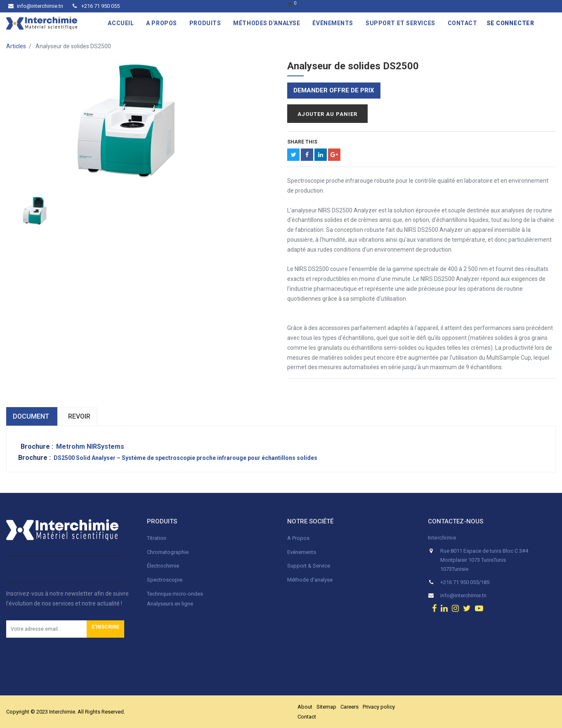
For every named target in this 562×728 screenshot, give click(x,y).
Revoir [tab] (79, 416)
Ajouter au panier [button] (327, 114)
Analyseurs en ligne (170, 604)
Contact (307, 717)
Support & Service (309, 566)
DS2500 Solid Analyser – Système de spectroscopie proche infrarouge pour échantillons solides (185, 458)
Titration (157, 538)
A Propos (299, 538)
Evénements (302, 552)
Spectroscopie (165, 580)
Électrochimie (163, 566)
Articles (16, 46)
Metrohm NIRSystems (90, 446)
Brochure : (38, 446)
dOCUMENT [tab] (32, 416)
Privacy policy (379, 707)
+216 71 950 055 (96, 6)
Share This (302, 142)
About (305, 707)
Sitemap (326, 707)
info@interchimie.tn (36, 6)
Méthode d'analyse (310, 580)
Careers (349, 707)
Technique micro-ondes (175, 594)
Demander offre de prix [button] (334, 90)
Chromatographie (168, 552)
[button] (105, 629)
